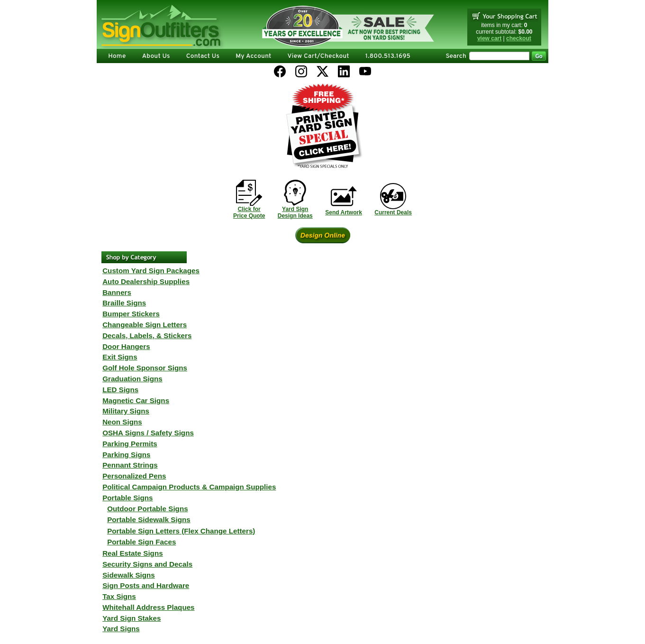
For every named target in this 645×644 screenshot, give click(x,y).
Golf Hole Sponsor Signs (145, 368)
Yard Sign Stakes (132, 618)
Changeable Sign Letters (145, 325)
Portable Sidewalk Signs (149, 520)
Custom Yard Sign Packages (151, 271)
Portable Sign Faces (141, 542)
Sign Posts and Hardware (146, 585)
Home (117, 56)
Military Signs (126, 411)
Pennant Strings (130, 465)
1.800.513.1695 (388, 56)
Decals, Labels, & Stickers (147, 336)
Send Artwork (344, 212)
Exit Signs (120, 357)
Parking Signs (126, 455)
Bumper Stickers (131, 314)
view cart (489, 38)
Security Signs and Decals (147, 564)
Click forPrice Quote (249, 212)
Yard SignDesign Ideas (295, 212)
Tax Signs (119, 596)
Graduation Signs (132, 379)
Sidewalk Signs (129, 575)
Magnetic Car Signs (136, 400)
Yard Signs (121, 629)
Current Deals (393, 212)
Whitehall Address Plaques (148, 607)
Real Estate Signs (132, 553)
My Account (253, 56)
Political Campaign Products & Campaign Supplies (189, 487)
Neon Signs (122, 422)
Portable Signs (127, 498)
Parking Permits (130, 444)
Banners (117, 292)
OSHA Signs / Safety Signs (148, 433)
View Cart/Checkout (318, 56)
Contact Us (203, 56)
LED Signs (120, 390)
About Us (156, 56)
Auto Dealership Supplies (146, 281)
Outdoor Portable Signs (147, 509)
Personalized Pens (134, 476)
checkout (519, 38)
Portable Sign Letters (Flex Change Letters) (181, 531)
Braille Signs (124, 303)
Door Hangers (126, 346)
